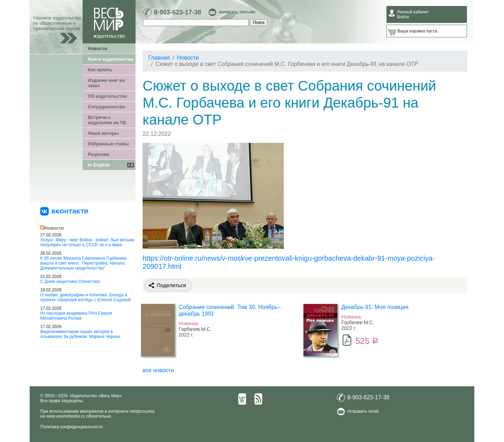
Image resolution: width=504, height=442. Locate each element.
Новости (98, 49)
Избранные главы (108, 144)
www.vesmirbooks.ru (66, 416)
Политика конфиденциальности (71, 427)
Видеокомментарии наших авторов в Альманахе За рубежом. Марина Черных (80, 334)
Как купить (100, 70)
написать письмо (237, 12)
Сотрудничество (107, 107)
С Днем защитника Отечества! (70, 281)
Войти (403, 17)
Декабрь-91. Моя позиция (375, 307)
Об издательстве (107, 96)
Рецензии (99, 154)
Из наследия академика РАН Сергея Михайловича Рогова (76, 316)
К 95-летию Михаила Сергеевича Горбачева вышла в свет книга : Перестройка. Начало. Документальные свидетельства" (83, 263)
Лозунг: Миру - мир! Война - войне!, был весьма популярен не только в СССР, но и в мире (87, 242)
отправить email (363, 411)
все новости (158, 370)
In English (99, 165)
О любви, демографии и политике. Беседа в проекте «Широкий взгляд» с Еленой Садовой (85, 297)
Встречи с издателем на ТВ (107, 120)
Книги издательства (111, 59)
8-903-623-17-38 (178, 12)
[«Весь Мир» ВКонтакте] (64, 211)
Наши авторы (103, 133)
